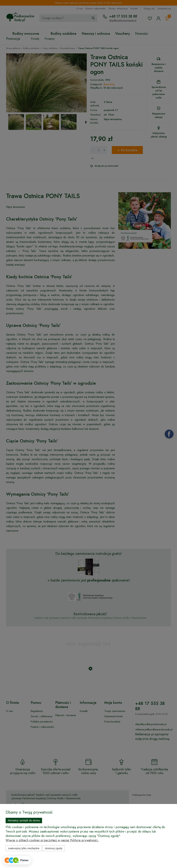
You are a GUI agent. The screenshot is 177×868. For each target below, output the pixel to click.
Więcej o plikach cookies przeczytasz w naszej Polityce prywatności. (52, 840)
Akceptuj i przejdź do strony (24, 820)
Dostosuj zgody (54, 848)
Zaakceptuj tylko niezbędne (24, 848)
